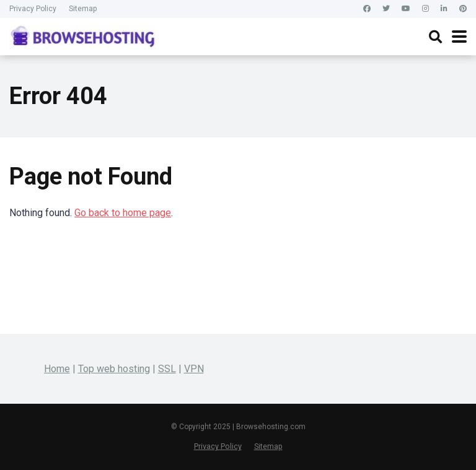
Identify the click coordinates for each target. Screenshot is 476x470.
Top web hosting (114, 369)
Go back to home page (123, 213)
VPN (194, 369)
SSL (167, 369)
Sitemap (83, 9)
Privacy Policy (33, 9)
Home (57, 369)
